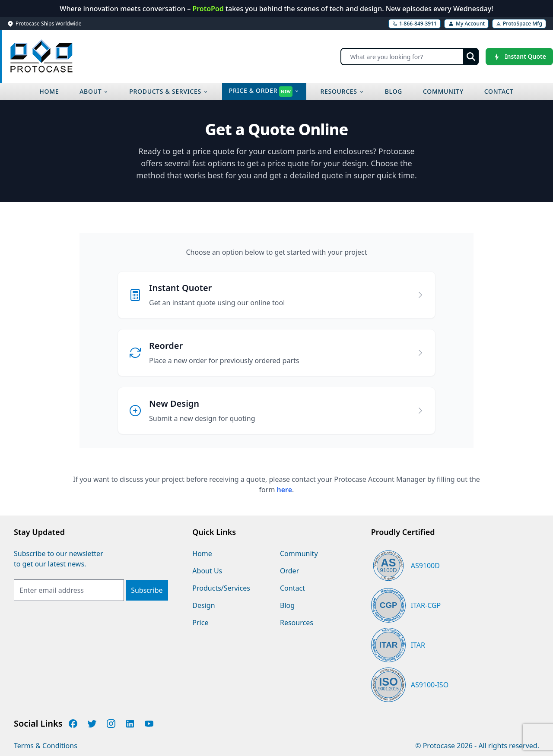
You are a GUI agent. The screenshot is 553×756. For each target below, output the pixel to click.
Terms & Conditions (46, 746)
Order (289, 571)
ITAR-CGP (426, 605)
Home (202, 554)
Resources (297, 623)
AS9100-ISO (430, 685)
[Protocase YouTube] (149, 724)
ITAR (418, 645)
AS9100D (425, 566)
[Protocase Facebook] (73, 724)
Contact (292, 588)
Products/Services (221, 588)
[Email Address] (69, 590)
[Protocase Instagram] (111, 724)
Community (299, 554)
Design (203, 605)
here (285, 490)
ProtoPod (209, 9)
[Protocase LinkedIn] (130, 724)
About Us (207, 571)
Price (200, 623)
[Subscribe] (147, 590)
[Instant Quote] (519, 57)
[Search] (410, 57)
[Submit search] (471, 57)
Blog (287, 605)
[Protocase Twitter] (92, 724)
